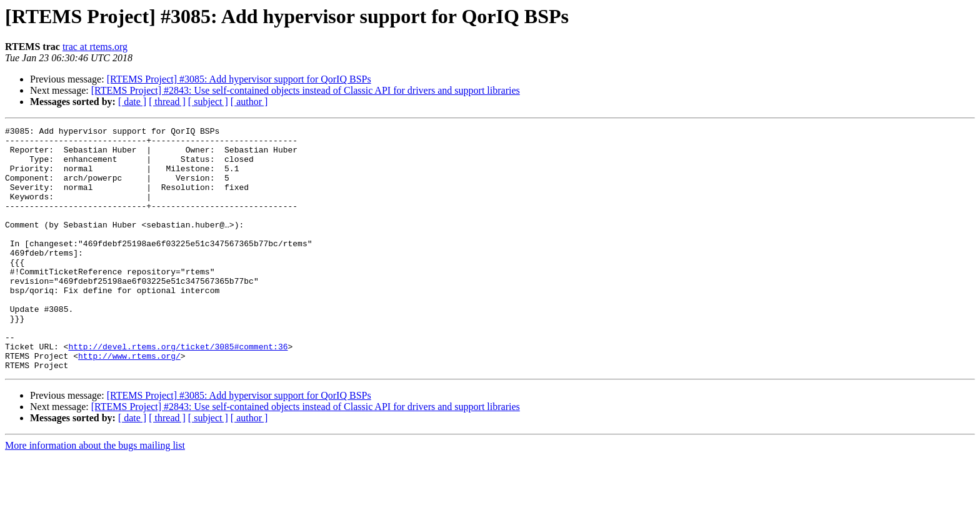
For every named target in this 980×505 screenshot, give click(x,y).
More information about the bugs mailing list (95, 494)
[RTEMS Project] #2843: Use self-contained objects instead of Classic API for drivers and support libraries (306, 90)
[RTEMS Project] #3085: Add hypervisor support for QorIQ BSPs (239, 79)
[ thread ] (167, 102)
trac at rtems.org (95, 47)
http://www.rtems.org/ (129, 402)
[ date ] (132, 102)
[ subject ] (208, 102)
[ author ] (249, 102)
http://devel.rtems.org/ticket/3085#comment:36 (178, 391)
